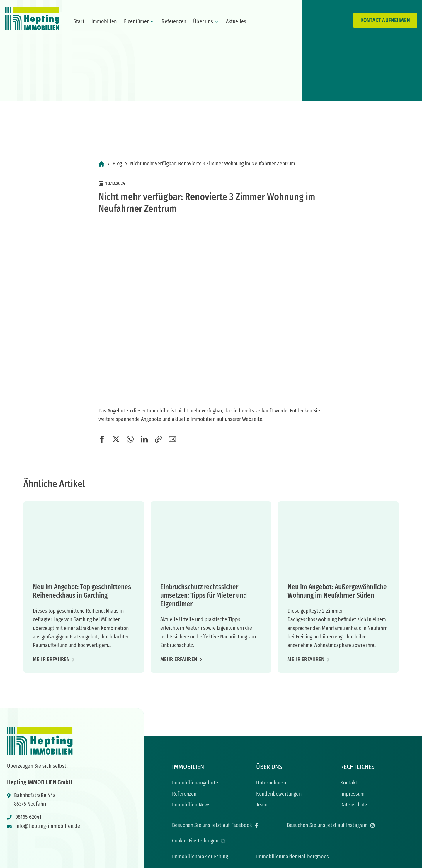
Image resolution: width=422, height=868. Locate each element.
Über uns (206, 21)
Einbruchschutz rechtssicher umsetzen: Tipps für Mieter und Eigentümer (204, 595)
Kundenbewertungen (279, 794)
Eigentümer (139, 21)
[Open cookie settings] (199, 841)
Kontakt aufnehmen (385, 20)
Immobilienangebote (195, 783)
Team (262, 805)
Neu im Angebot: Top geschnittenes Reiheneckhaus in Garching (82, 591)
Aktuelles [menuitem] (236, 21)
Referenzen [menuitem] (174, 21)
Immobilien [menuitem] (104, 21)
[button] (102, 439)
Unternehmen (271, 783)
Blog (117, 164)
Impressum (353, 794)
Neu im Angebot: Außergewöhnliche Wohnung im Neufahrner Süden (337, 591)
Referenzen (184, 794)
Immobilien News (191, 805)
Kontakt (349, 783)
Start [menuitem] (79, 21)
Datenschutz (354, 805)
